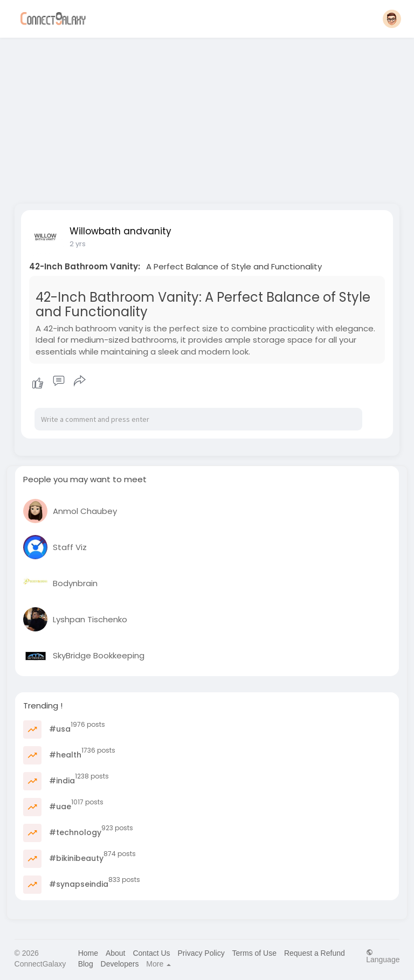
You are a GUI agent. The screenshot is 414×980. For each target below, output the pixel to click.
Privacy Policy (201, 953)
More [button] (158, 964)
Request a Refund (315, 953)
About (116, 953)
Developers (120, 964)
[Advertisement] (207, 117)
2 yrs (78, 244)
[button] (392, 19)
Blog (86, 964)
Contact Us (151, 953)
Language (383, 956)
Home (88, 953)
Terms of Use (254, 953)
